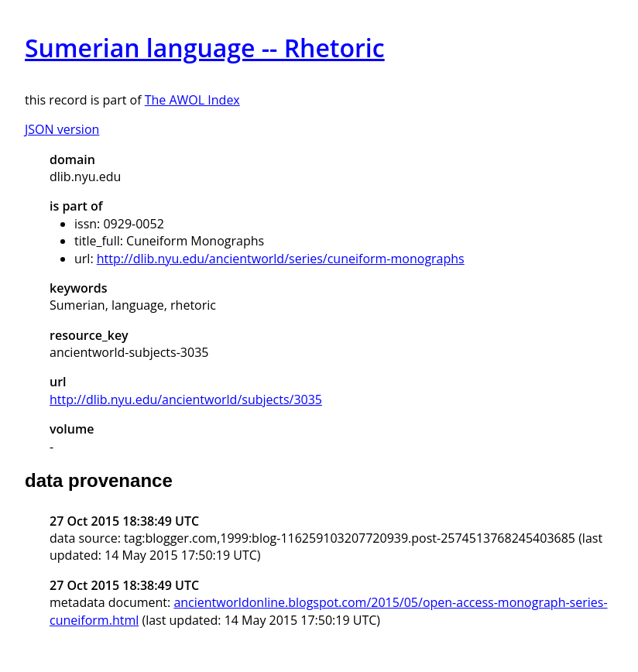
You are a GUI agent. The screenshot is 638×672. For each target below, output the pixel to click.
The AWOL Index (192, 100)
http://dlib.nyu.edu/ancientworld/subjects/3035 (186, 399)
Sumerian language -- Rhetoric (205, 48)
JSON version (62, 129)
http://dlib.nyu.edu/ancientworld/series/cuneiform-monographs (281, 259)
